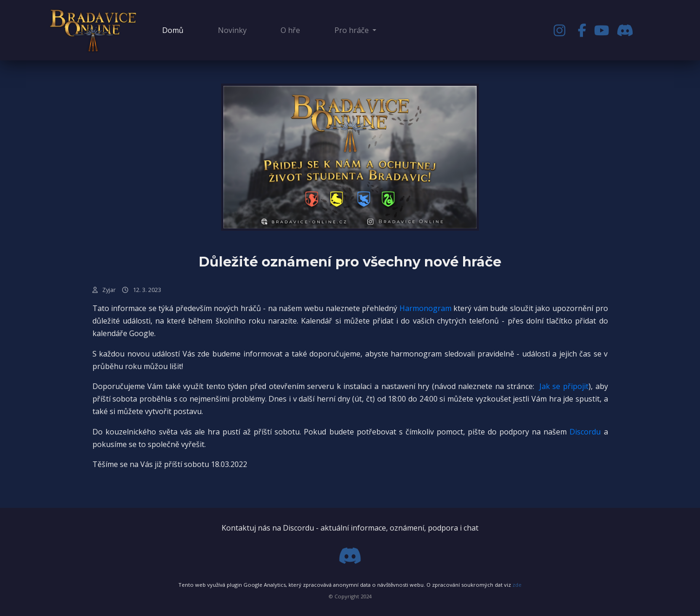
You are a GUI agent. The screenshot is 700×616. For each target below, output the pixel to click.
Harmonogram (425, 308)
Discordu (585, 432)
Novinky (232, 30)
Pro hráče (353, 30)
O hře (290, 30)
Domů (175, 30)
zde (517, 585)
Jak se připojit (564, 386)
